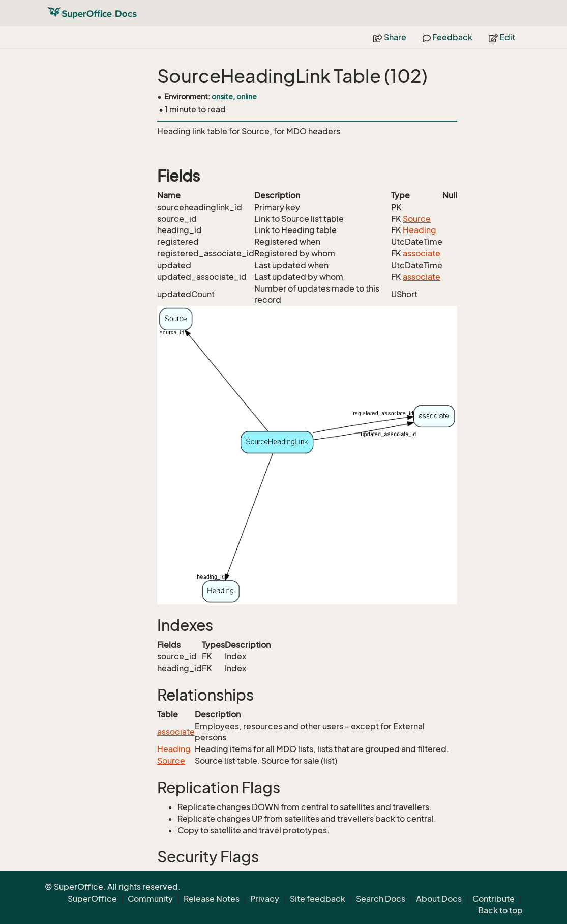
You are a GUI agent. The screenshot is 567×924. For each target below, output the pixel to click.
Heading (420, 230)
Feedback (447, 37)
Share (390, 37)
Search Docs (381, 899)
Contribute (494, 899)
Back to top (500, 910)
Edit (502, 37)
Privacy (265, 899)
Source (417, 219)
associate (422, 253)
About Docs (439, 899)
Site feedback (318, 899)
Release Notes (212, 899)
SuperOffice (92, 899)
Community (150, 899)
